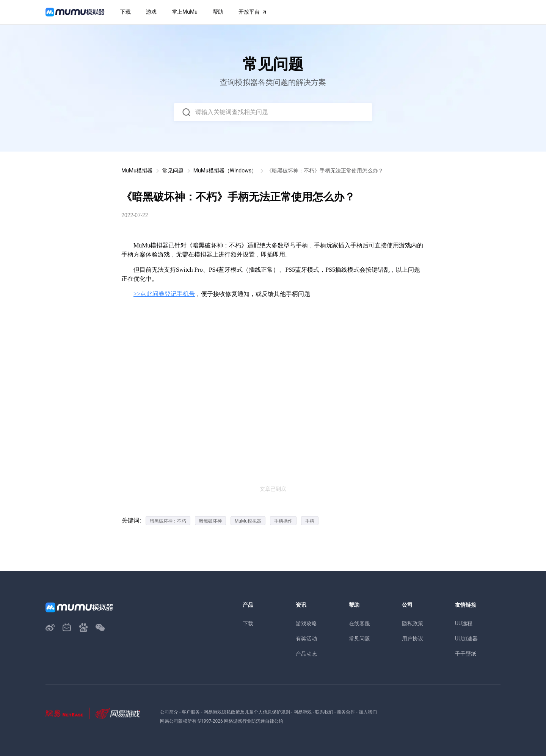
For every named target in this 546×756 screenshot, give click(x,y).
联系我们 (324, 712)
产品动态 (306, 654)
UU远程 (464, 623)
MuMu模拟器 (137, 171)
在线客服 (359, 623)
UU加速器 (466, 639)
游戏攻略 (306, 623)
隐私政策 (413, 623)
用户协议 (413, 639)
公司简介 (169, 712)
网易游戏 (303, 712)
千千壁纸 (466, 654)
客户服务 (191, 712)
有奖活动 (306, 639)
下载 (248, 623)
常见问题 (173, 171)
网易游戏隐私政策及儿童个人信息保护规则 (247, 712)
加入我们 (368, 712)
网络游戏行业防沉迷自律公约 (254, 721)
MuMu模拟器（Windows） (225, 171)
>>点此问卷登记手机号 (164, 294)
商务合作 (346, 712)
